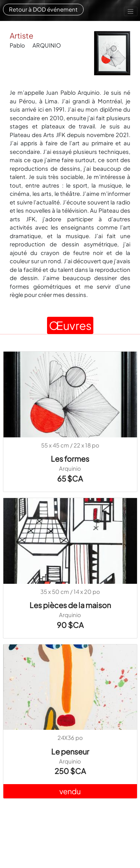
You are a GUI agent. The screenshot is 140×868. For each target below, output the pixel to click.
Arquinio (70, 468)
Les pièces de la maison (70, 605)
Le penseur (70, 751)
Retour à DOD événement (43, 9)
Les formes (70, 459)
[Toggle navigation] (131, 12)
